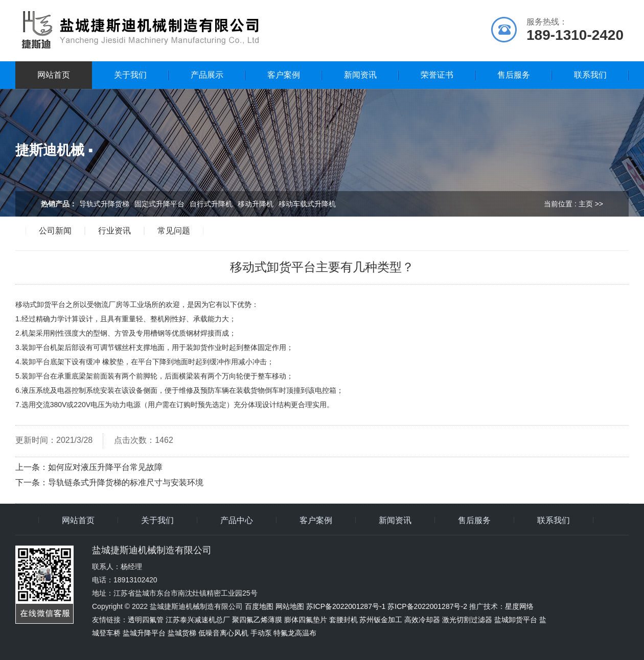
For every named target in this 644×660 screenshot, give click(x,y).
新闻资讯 (360, 75)
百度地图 (259, 606)
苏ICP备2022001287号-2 (427, 606)
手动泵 (261, 633)
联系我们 (590, 75)
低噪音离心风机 (223, 633)
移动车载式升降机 (307, 204)
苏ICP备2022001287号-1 (346, 606)
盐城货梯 (182, 633)
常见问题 (174, 231)
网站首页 (54, 75)
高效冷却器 (422, 620)
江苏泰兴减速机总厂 (198, 620)
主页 (586, 204)
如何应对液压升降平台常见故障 (105, 467)
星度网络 (519, 606)
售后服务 (514, 75)
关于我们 (130, 75)
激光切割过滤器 (467, 620)
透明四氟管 (146, 620)
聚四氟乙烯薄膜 (257, 620)
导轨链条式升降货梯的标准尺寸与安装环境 (126, 482)
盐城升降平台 (144, 633)
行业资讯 (114, 231)
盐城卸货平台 (516, 620)
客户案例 (284, 75)
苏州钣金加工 (381, 620)
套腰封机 (343, 620)
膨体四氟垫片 (306, 620)
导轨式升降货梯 (104, 204)
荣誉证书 (437, 75)
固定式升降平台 (159, 204)
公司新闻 (55, 231)
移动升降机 (256, 204)
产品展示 (207, 75)
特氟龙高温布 (295, 633)
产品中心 (237, 521)
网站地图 (290, 606)
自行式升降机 (211, 204)
